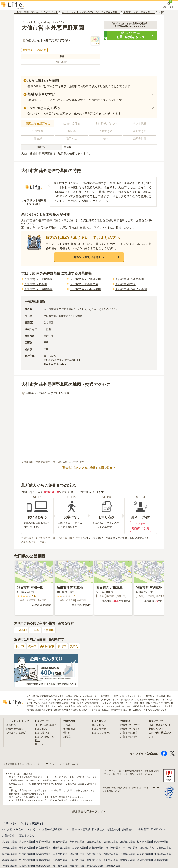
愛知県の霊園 (43, 854)
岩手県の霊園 (43, 842)
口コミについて (57, 764)
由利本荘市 (47, 646)
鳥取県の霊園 (10, 860)
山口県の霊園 (77, 860)
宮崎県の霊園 (77, 866)
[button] (130, 35)
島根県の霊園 (26, 860)
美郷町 (74, 646)
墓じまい (40, 744)
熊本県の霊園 (43, 866)
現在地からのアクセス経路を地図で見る (89, 468)
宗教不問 (21, 630)
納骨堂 (67, 737)
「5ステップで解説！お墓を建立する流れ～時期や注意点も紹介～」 (119, 538)
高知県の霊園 (144, 860)
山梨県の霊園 (147, 848)
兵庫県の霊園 (128, 854)
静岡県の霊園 (26, 854)
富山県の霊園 (96, 848)
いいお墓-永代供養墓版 (50, 829)
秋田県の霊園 (77, 842)
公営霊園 (48, 630)
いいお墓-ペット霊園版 (77, 829)
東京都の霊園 (43, 848)
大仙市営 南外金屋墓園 (130, 279)
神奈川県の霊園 (61, 848)
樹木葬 (67, 733)
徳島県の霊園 (94, 860)
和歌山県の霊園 (163, 854)
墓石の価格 (98, 725)
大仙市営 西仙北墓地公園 (85, 279)
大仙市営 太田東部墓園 (38, 289)
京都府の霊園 (94, 854)
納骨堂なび (113, 829)
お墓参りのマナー (130, 725)
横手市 (32, 646)
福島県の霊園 (111, 842)
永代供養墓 (69, 729)
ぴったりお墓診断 (16, 733)
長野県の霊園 (164, 848)
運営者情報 (9, 764)
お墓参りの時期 (129, 737)
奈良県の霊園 (144, 854)
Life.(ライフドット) (25, 829)
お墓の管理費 (99, 729)
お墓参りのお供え (130, 729)
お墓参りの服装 (129, 733)
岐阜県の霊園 (10, 854)
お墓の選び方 (42, 733)
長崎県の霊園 (26, 866)
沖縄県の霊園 (113, 866)
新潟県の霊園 (79, 848)
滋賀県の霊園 (77, 854)
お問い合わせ (72, 764)
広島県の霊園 (60, 860)
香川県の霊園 (111, 860)
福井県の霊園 (130, 848)
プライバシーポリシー (37, 764)
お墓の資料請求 (15, 729)
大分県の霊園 (60, 866)
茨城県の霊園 (128, 842)
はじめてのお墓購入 (46, 725)
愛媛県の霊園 (128, 860)
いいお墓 (7, 829)
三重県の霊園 (60, 854)
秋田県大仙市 (66, 154)
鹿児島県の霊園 (95, 866)
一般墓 (35, 630)
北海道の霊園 (10, 842)
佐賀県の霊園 (10, 866)
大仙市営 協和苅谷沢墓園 (85, 289)
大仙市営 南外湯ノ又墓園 (131, 289)
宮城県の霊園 (60, 842)
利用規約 (19, 764)
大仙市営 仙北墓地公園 (84, 284)
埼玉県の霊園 (10, 848)
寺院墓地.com (128, 829)
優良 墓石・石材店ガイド (152, 829)
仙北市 (62, 646)
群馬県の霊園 (161, 842)
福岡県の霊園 (161, 860)
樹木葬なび (98, 829)
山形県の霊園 (94, 842)
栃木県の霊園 (144, 842)
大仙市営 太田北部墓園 (38, 279)
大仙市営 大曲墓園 (35, 284)
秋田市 (20, 646)
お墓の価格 (41, 729)
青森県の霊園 (26, 842)
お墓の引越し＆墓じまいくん (18, 836)
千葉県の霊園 (26, 848)
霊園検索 (11, 725)
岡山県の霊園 (43, 860)
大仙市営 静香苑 (125, 284)
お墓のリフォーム (102, 733)
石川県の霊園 (113, 848)
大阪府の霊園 (111, 854)
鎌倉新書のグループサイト (89, 811)
